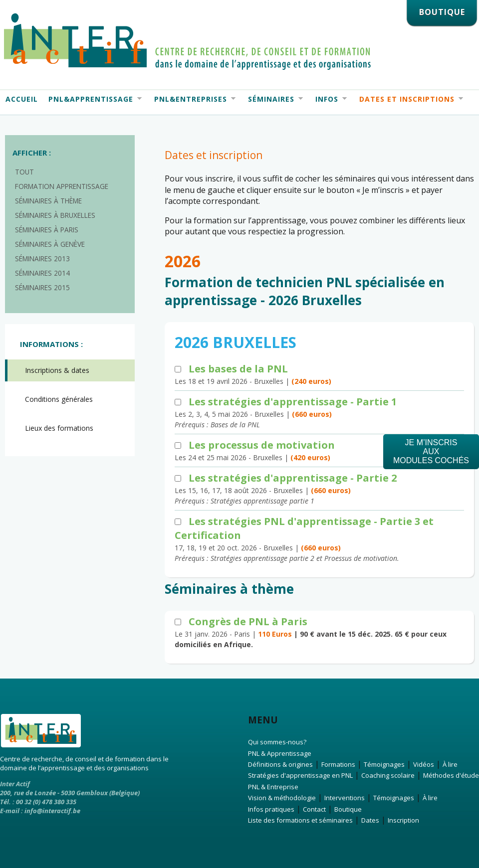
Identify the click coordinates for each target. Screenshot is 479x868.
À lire (450, 764)
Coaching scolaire (388, 775)
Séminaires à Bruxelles (55, 215)
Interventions (345, 798)
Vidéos (424, 764)
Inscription (403, 820)
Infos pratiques (271, 809)
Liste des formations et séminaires (300, 820)
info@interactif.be (52, 811)
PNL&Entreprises (192, 99)
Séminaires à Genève (50, 244)
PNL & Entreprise (273, 787)
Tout (24, 172)
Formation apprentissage (62, 186)
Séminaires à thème (48, 201)
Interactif (188, 41)
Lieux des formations (59, 428)
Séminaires (273, 99)
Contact (314, 809)
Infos (328, 99)
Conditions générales (59, 399)
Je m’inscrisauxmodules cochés (431, 451)
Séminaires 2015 (42, 287)
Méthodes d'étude (451, 775)
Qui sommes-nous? (277, 742)
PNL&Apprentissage (92, 99)
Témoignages (384, 764)
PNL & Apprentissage (280, 753)
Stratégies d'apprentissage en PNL (300, 775)
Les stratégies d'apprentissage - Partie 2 (293, 478)
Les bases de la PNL (238, 369)
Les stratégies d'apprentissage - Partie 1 (293, 402)
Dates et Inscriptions (408, 99)
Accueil (22, 99)
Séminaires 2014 (42, 273)
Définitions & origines (280, 764)
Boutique (348, 809)
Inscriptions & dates (57, 370)
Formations (338, 764)
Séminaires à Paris (47, 230)
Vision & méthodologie (282, 798)
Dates (370, 820)
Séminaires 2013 (42, 259)
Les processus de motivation (262, 445)
